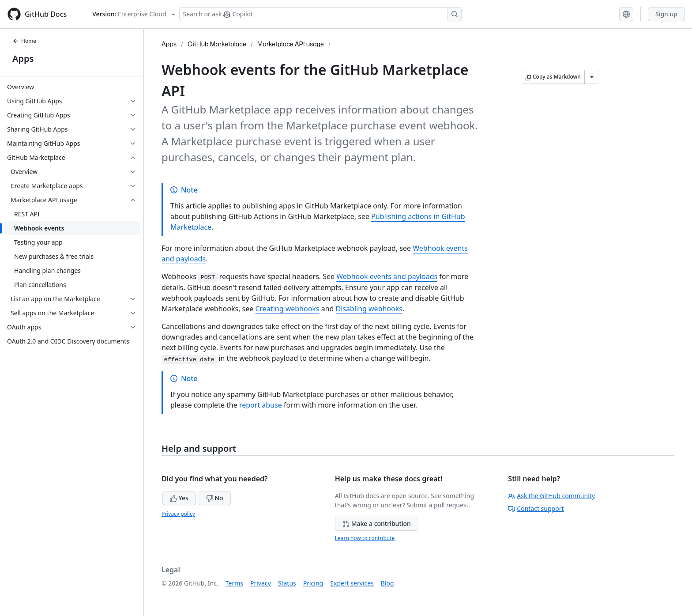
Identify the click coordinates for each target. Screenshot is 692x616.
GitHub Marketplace (217, 44)
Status (287, 583)
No (215, 498)
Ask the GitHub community (551, 496)
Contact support (536, 508)
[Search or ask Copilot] (320, 14)
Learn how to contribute (365, 538)
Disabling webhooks (369, 309)
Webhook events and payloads (387, 276)
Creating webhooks (287, 309)
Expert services (352, 583)
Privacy (261, 583)
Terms (234, 583)
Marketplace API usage (291, 44)
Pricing (313, 583)
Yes (179, 498)
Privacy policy (178, 514)
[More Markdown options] (592, 77)
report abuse (261, 405)
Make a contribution (377, 523)
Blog (387, 583)
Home (24, 41)
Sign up (666, 14)
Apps (23, 59)
